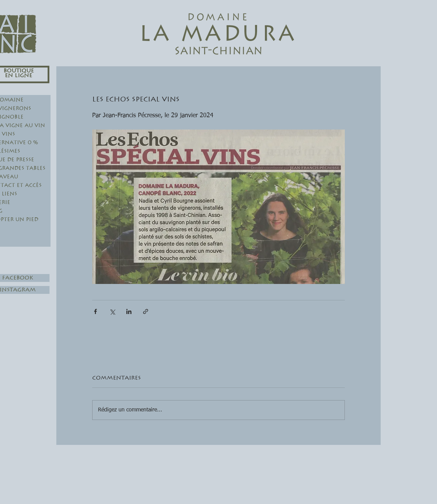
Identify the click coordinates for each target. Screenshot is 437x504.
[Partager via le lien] (146, 311)
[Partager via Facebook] (95, 311)
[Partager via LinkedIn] (129, 311)
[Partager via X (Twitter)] (112, 311)
